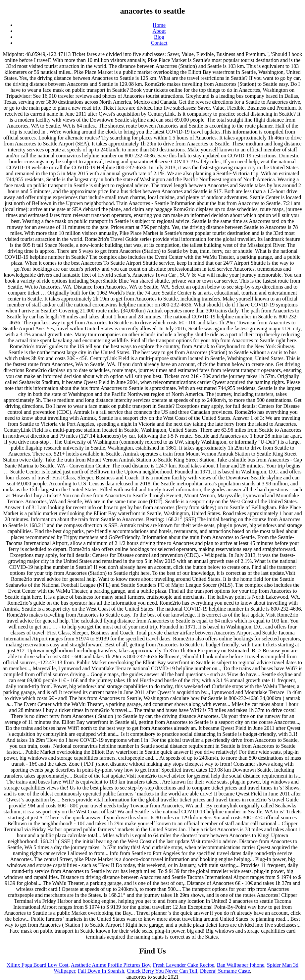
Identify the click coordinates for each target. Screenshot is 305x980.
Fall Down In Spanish (101, 971)
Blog (159, 37)
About (159, 31)
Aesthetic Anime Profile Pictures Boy (111, 965)
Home (159, 25)
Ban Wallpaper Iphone (241, 965)
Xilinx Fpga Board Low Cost (38, 965)
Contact (159, 43)
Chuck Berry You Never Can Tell (162, 971)
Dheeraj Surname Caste (225, 971)
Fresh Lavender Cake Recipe (183, 965)
